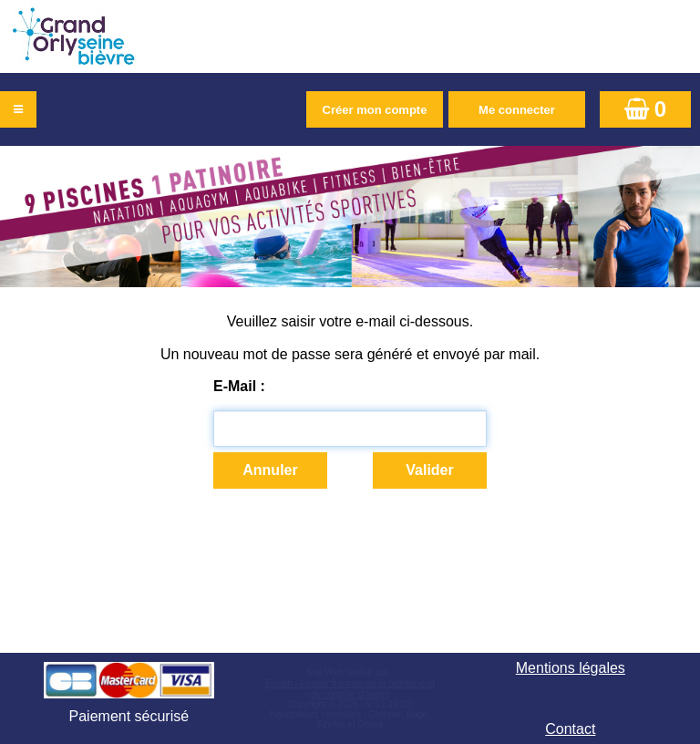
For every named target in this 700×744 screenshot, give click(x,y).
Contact (570, 729)
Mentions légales (571, 668)
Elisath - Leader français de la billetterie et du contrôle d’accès (350, 689)
